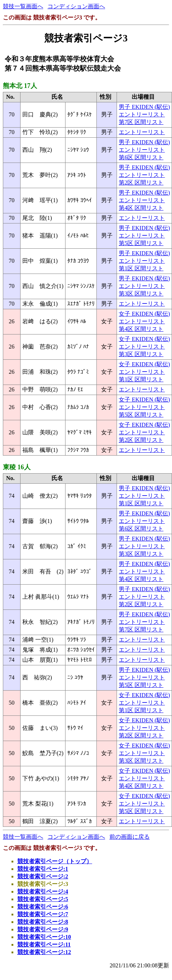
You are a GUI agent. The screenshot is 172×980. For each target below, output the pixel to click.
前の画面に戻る (130, 837)
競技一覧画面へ (23, 6)
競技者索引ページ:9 (43, 929)
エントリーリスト (142, 114)
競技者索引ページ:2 (43, 876)
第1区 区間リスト (141, 268)
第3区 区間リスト (141, 294)
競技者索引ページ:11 (44, 944)
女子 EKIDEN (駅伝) (144, 314)
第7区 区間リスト (141, 122)
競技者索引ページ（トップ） (55, 861)
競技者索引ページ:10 (44, 937)
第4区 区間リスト (141, 208)
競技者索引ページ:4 (43, 892)
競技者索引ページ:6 (43, 907)
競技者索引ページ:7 (43, 914)
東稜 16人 (17, 467)
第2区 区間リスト (141, 183)
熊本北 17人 (20, 86)
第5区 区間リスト (141, 243)
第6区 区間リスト (141, 157)
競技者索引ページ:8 (43, 922)
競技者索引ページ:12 (44, 952)
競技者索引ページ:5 (43, 899)
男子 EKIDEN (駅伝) (144, 107)
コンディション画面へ (76, 6)
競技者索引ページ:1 (43, 869)
